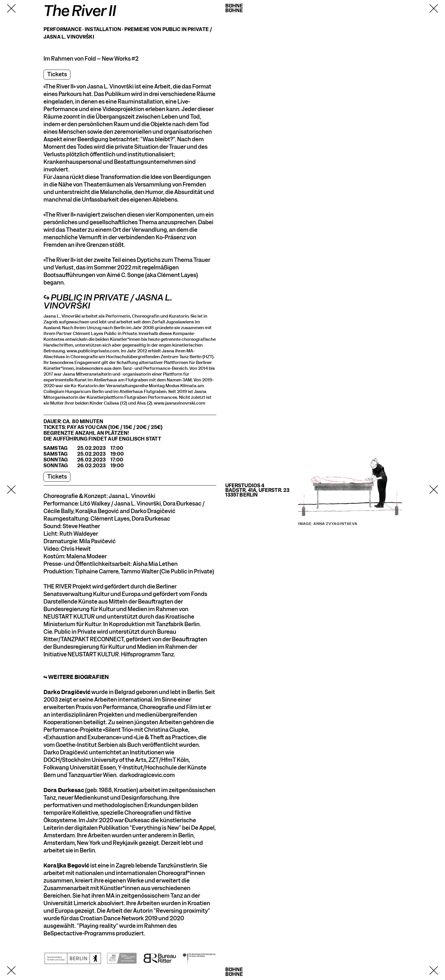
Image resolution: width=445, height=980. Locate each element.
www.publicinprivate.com (93, 351)
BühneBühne (234, 8)
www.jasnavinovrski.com (180, 403)
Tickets (57, 74)
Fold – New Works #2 (112, 59)
